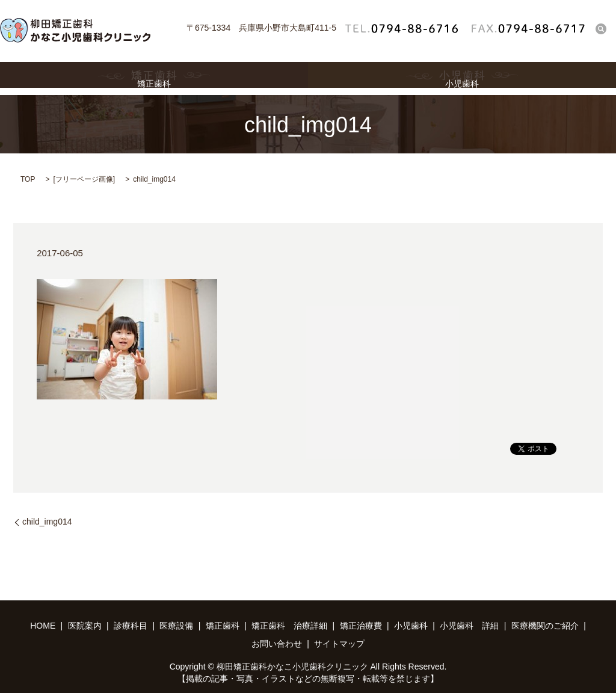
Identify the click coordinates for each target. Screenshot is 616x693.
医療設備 (176, 626)
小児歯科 (462, 79)
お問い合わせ (277, 644)
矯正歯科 (154, 79)
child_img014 (47, 522)
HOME (43, 626)
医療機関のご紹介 (545, 626)
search (601, 29)
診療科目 (131, 626)
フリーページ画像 (84, 179)
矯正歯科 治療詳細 (289, 626)
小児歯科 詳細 (469, 626)
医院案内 (85, 626)
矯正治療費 (361, 626)
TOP (28, 179)
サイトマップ (339, 644)
